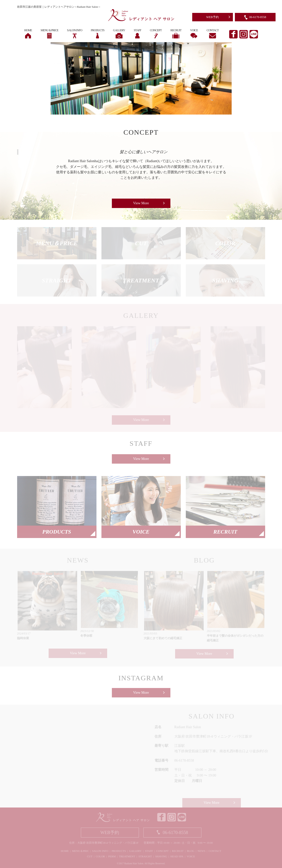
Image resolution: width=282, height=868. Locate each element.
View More (141, 203)
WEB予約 (212, 17)
